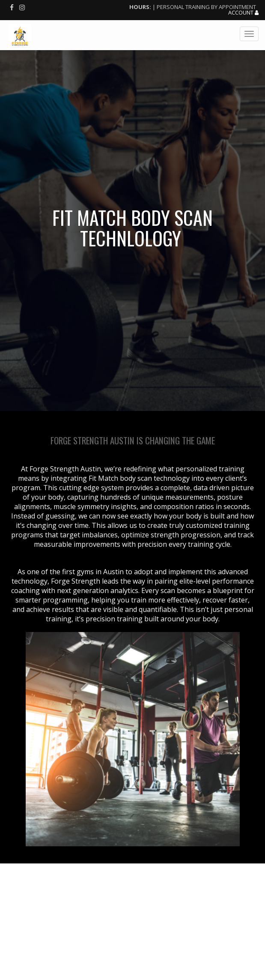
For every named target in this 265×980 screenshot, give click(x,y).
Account (243, 13)
